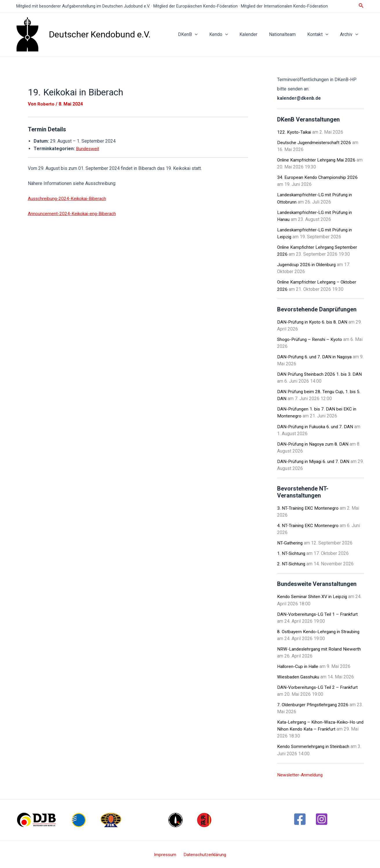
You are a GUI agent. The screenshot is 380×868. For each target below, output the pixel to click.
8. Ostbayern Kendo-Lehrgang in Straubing (320, 630)
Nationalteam (288, 34)
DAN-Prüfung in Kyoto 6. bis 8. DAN (313, 321)
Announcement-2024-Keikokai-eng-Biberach (73, 213)
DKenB (201, 34)
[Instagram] (322, 818)
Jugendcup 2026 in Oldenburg (307, 264)
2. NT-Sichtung (292, 563)
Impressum (166, 853)
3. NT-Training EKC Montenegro (308, 507)
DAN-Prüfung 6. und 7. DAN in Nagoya (315, 356)
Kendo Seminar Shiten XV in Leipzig (313, 596)
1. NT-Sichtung (292, 552)
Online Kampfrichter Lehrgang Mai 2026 (317, 160)
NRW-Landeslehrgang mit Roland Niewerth (320, 648)
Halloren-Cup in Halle (298, 665)
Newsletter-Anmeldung (301, 773)
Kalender (257, 34)
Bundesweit (88, 149)
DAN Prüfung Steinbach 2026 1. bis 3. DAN (320, 374)
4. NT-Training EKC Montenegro (308, 525)
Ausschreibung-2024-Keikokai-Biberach (68, 198)
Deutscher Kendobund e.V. (100, 34)
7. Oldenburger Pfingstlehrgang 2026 (314, 703)
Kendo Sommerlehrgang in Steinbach (314, 745)
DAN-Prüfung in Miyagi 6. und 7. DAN (314, 461)
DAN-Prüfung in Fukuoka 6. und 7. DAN (316, 426)
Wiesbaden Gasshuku (299, 676)
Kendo (229, 34)
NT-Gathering (290, 542)
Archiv (350, 34)
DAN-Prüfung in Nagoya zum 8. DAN (314, 443)
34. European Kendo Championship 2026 (318, 177)
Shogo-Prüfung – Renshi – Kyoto (311, 339)
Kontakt (321, 34)
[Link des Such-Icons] (361, 6)
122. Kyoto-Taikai (295, 132)
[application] (208, 34)
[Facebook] (300, 818)
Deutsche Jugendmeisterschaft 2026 (315, 142)
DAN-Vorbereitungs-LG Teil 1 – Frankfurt (318, 613)
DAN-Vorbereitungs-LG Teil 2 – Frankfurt (318, 686)
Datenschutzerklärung (204, 853)
